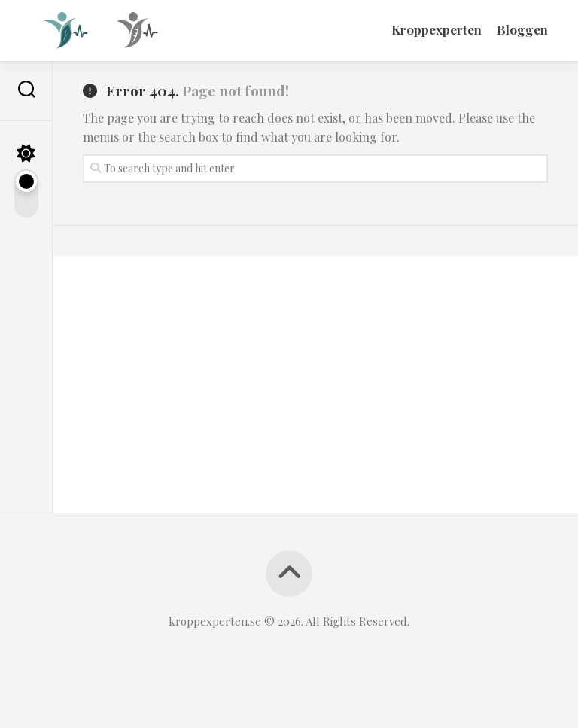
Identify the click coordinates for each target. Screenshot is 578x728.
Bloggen (522, 29)
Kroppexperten (437, 29)
